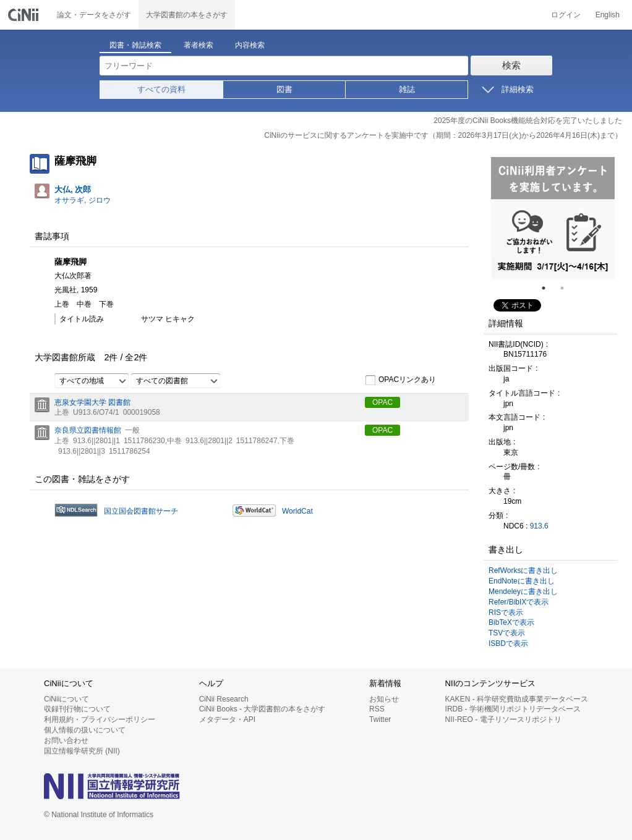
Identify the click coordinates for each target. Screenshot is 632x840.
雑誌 (407, 89)
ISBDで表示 (508, 643)
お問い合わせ (66, 740)
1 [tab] (549, 288)
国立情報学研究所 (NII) (82, 751)
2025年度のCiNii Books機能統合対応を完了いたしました (528, 121)
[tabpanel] (553, 218)
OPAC (382, 402)
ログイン (566, 15)
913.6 (539, 526)
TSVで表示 (507, 633)
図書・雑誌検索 (135, 45)
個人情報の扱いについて (85, 730)
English (608, 15)
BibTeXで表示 (511, 622)
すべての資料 (161, 89)
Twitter (380, 719)
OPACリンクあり (400, 380)
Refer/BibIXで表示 (519, 602)
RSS (377, 709)
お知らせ (384, 699)
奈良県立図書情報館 (88, 430)
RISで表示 (506, 613)
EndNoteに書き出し (522, 581)
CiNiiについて (66, 699)
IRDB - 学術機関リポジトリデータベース (513, 709)
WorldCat (297, 511)
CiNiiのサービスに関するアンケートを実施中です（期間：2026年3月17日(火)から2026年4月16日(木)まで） (443, 135)
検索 (511, 65)
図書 (284, 89)
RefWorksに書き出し (523, 571)
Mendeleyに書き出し (523, 592)
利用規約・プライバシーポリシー (100, 719)
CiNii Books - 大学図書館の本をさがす (263, 709)
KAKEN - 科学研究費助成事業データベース (517, 699)
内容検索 (250, 45)
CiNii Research (224, 699)
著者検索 (199, 45)
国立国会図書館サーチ (141, 511)
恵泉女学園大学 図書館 (92, 402)
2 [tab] (567, 288)
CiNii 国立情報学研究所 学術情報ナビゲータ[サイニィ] (25, 15)
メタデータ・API (227, 719)
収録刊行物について (77, 709)
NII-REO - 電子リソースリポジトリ (503, 719)
